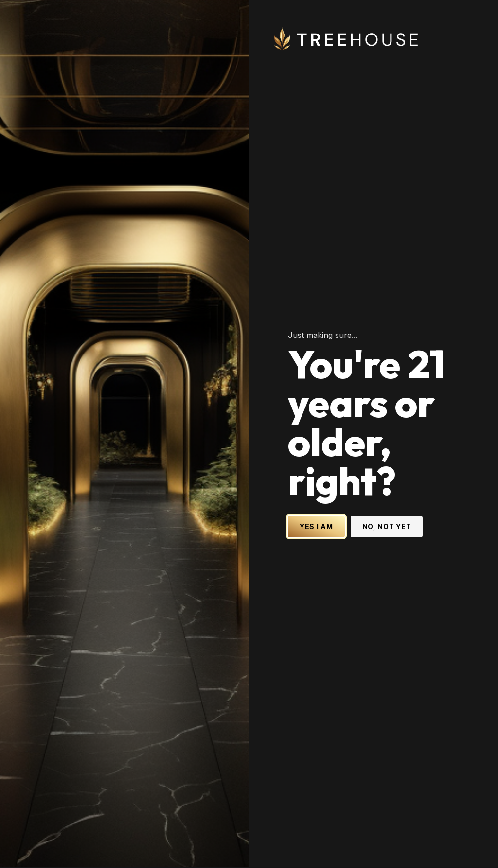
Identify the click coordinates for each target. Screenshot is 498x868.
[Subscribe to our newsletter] (64, 812)
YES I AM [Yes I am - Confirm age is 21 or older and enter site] (316, 492)
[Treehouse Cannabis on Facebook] (416, 854)
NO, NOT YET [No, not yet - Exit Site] (387, 492)
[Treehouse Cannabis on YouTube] (455, 854)
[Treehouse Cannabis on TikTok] (475, 854)
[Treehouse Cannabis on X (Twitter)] (377, 854)
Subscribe (157, 812)
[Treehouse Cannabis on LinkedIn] (436, 854)
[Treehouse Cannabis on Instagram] (397, 854)
